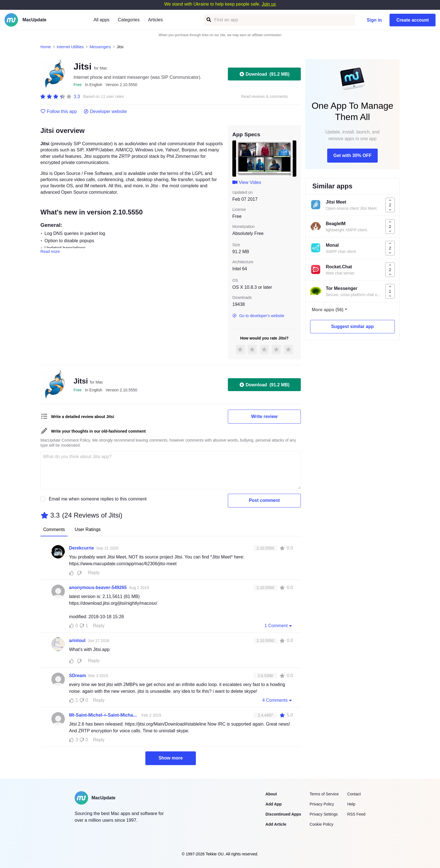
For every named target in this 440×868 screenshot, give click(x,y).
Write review (264, 416)
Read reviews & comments (264, 97)
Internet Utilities (70, 47)
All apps (101, 20)
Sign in (374, 20)
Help (351, 804)
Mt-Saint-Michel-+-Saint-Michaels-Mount (104, 715)
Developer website (105, 112)
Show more (171, 758)
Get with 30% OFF (352, 155)
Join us (269, 4)
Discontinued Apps (283, 814)
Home (46, 47)
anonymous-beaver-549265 (98, 587)
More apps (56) (328, 310)
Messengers (100, 47)
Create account (412, 20)
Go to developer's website (258, 316)
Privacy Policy (322, 804)
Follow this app (59, 112)
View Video (247, 182)
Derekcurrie (82, 548)
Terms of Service (324, 794)
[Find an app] (208, 20)
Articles (155, 20)
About (271, 794)
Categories (129, 20)
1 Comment (279, 625)
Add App (274, 804)
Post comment (264, 500)
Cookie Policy (321, 824)
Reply (94, 573)
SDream (77, 676)
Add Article (276, 824)
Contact (354, 794)
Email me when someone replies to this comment (98, 499)
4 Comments (278, 700)
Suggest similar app (352, 326)
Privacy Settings (324, 814)
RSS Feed (356, 814)
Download (264, 74)
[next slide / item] (292, 158)
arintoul (77, 640)
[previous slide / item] (236, 158)
